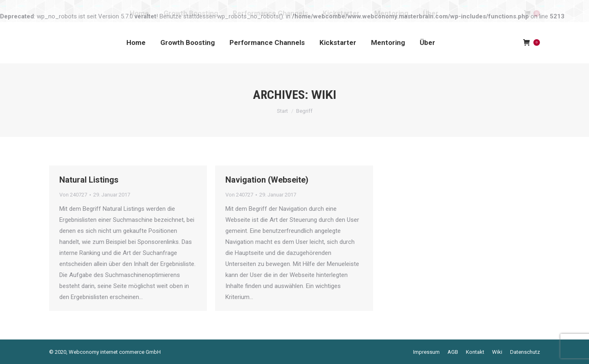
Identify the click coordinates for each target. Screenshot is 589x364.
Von (73, 195)
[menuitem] (136, 42)
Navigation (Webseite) (267, 180)
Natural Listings (89, 180)
